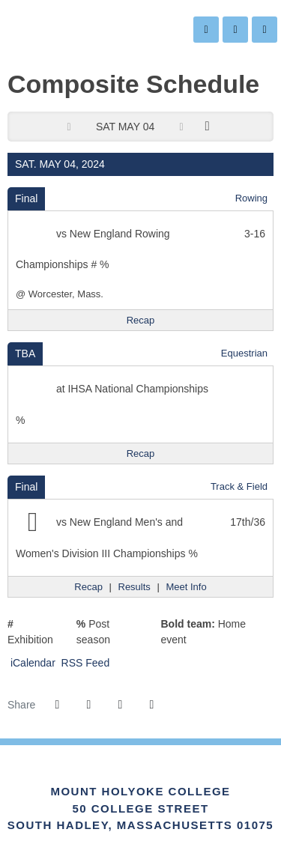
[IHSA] (120, 775)
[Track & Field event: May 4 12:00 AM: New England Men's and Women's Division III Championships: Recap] (88, 587)
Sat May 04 (125, 127)
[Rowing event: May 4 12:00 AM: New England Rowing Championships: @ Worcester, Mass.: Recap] (141, 321)
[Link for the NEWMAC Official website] (79, 775)
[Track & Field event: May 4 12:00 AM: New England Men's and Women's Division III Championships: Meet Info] (186, 587)
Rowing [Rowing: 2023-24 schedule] (251, 198)
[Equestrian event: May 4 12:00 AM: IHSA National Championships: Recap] (141, 454)
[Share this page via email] (120, 705)
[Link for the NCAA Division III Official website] (161, 775)
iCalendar (31, 663)
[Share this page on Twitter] (88, 705)
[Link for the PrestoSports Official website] (202, 775)
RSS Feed (84, 663)
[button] (151, 705)
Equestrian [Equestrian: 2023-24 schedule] (244, 353)
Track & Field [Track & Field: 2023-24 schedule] (239, 486)
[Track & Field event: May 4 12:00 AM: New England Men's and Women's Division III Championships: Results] (135, 587)
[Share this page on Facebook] (57, 705)
